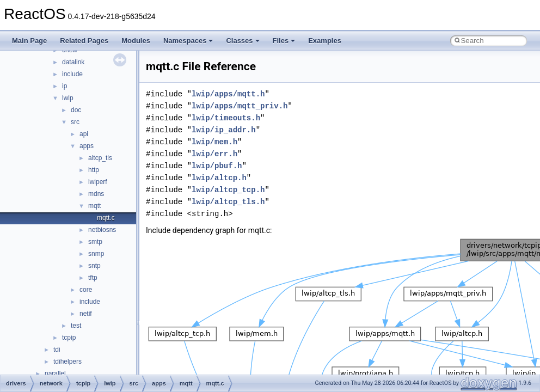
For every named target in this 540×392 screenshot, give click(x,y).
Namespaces (188, 41)
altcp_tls (100, 158)
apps (87, 146)
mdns (96, 194)
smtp (95, 242)
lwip (68, 98)
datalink (73, 62)
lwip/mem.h (214, 142)
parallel (55, 373)
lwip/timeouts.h (226, 118)
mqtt (94, 206)
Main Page (29, 41)
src (75, 122)
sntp (94, 266)
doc (76, 110)
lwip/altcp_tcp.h (228, 190)
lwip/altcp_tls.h (228, 202)
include (72, 74)
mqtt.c (106, 218)
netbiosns (102, 230)
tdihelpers (67, 362)
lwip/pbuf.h (217, 166)
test (76, 326)
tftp (93, 278)
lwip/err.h (214, 154)
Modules (136, 41)
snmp (96, 254)
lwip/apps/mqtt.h (228, 94)
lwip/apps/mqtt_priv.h (240, 106)
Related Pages (84, 41)
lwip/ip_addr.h (224, 130)
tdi (57, 350)
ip (65, 86)
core (86, 290)
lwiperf (98, 182)
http (94, 170)
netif (86, 314)
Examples (325, 41)
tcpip (69, 338)
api (84, 134)
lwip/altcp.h (219, 178)
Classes (243, 41)
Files (284, 41)
